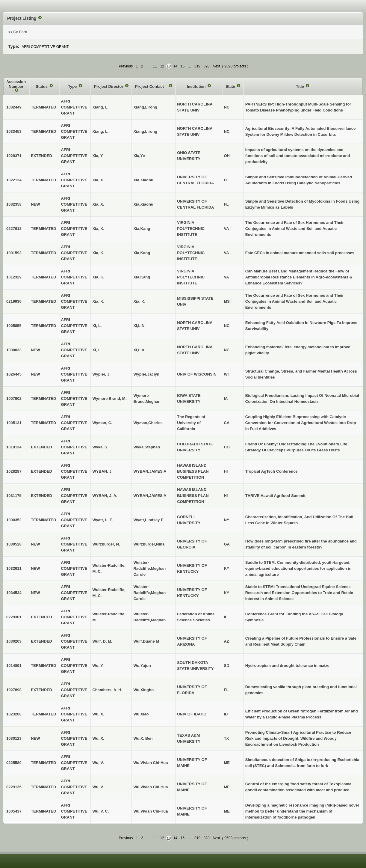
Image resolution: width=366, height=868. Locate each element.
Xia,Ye (139, 156)
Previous (126, 66)
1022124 (14, 180)
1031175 (14, 496)
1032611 (14, 568)
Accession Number (16, 84)
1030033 (14, 350)
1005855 (14, 326)
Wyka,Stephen (147, 447)
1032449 (14, 107)
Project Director (109, 86)
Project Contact (150, 86)
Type (73, 86)
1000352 (14, 520)
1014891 (14, 666)
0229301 (14, 617)
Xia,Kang (142, 229)
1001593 (14, 253)
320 (207, 66)
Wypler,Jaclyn (146, 374)
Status (42, 86)
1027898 (14, 690)
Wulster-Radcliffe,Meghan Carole (149, 568)
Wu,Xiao (141, 714)
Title (300, 86)
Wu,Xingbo (143, 690)
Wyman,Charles (148, 423)
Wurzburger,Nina (149, 544)
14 (175, 66)
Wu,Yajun (142, 666)
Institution (197, 86)
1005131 (14, 423)
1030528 (14, 544)
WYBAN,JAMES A (150, 471)
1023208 (14, 714)
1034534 (14, 593)
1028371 (14, 156)
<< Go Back (18, 32)
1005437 (14, 811)
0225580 (14, 763)
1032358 (14, 204)
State (231, 86)
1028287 (14, 471)
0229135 (14, 787)
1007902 (14, 398)
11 (155, 66)
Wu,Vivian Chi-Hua (151, 763)
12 (162, 66)
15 (183, 66)
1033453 (14, 131)
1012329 (14, 277)
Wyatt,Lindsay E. (149, 520)
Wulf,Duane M (146, 641)
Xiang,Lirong (145, 107)
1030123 (14, 738)
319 (197, 66)
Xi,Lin (139, 350)
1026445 (14, 374)
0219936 (14, 301)
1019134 (14, 447)
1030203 (14, 641)
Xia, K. (139, 301)
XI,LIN (139, 326)
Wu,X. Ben (143, 738)
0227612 (14, 229)
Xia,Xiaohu (143, 180)
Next (216, 66)
